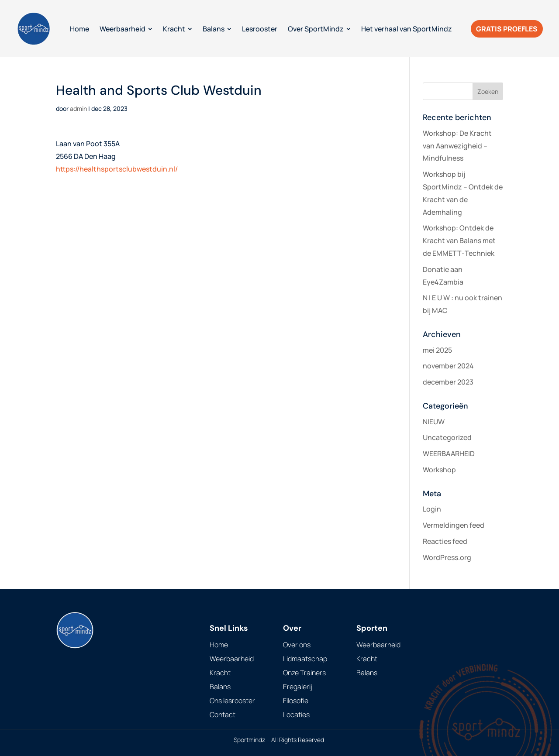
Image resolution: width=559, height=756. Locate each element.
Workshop (439, 470)
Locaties (296, 715)
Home (219, 645)
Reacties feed (445, 541)
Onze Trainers (304, 673)
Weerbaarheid (232, 659)
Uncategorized (447, 437)
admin (78, 108)
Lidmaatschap (305, 659)
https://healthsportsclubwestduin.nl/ (117, 169)
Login (432, 509)
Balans (220, 687)
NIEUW (434, 422)
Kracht (220, 673)
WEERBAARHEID (449, 454)
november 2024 (448, 366)
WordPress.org (447, 557)
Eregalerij (298, 687)
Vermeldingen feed (454, 525)
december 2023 (448, 382)
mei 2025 (437, 350)
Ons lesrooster (232, 701)
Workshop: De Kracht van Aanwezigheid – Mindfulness (457, 146)
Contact (223, 715)
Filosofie (296, 701)
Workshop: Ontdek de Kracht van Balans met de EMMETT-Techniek (459, 241)
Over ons (297, 645)
